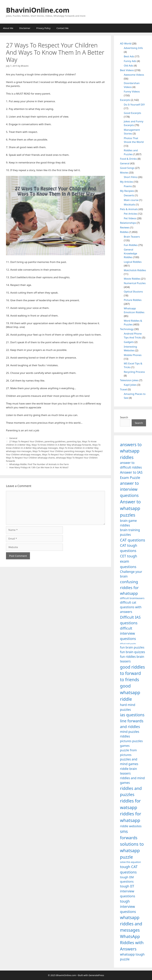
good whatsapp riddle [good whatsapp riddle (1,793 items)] (130, 692)
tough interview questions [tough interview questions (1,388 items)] (128, 906)
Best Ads (129, 56)
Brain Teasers (132, 237)
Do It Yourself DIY (134, 105)
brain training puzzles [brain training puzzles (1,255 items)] (130, 532)
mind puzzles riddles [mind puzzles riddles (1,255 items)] (130, 734)
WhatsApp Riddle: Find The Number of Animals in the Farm (39, 464)
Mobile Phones (133, 355)
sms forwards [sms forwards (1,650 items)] (129, 834)
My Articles (126, 182)
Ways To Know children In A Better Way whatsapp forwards (61, 445)
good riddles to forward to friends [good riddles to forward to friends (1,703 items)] (132, 673)
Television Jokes (129, 380)
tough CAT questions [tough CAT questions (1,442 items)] (129, 869)
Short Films (131, 177)
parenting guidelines (55, 441)
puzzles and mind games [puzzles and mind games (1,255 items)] (129, 762)
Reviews (125, 227)
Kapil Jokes (130, 385)
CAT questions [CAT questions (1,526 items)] (133, 540)
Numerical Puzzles (135, 283)
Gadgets (129, 342)
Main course (131, 200)
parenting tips (74, 441)
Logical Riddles (133, 262)
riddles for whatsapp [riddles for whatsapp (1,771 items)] (131, 817)
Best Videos (127, 70)
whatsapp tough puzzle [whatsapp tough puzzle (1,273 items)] (132, 957)
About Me (8, 28)
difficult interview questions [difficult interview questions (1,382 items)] (128, 633)
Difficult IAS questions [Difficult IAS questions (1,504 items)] (130, 620)
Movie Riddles (132, 279)
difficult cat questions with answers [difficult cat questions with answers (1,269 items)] (131, 607)
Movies (124, 173)
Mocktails (130, 204)
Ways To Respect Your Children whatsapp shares (30, 458)
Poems (128, 186)
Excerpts (125, 100)
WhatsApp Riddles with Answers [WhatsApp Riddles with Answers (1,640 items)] (132, 943)
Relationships (128, 223)
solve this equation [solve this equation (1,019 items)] (130, 862)
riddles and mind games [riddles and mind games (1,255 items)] (132, 780)
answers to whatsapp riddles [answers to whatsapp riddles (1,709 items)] (131, 451)
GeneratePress (96, 975)
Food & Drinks (128, 159)
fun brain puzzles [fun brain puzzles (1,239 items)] (132, 647)
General (13, 438)
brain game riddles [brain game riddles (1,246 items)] (128, 523)
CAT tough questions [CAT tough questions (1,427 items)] (128, 548)
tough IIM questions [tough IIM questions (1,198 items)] (127, 879)
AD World (126, 43)
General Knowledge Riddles (131, 253)
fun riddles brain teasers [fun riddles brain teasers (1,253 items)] (132, 659)
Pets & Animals (129, 209)
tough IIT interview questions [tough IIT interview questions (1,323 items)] (128, 891)
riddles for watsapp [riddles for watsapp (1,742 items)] (130, 804)
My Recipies (127, 191)
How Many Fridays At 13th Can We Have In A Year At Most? (39, 467)
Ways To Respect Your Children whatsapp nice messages (71, 455)
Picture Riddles (133, 300)
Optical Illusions (133, 292)
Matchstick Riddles (135, 270)
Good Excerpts (132, 113)
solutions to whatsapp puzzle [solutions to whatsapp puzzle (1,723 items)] (132, 850)
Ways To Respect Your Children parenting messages (59, 451)
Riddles (124, 232)
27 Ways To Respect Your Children (26, 441)
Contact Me (62, 28)
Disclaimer (25, 28)
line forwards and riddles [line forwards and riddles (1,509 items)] (132, 724)
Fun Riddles (131, 245)
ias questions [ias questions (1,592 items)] (132, 715)
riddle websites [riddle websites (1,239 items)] (131, 826)
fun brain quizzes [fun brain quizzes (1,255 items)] (132, 652)
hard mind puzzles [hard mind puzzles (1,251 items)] (128, 707)
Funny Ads (130, 61)
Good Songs (127, 168)
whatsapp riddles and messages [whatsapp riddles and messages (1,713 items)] (131, 924)
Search (124, 417)
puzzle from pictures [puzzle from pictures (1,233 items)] (128, 752)
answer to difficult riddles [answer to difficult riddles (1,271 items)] (131, 465)
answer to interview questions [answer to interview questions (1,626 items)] (129, 489)
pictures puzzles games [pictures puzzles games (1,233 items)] (131, 743)
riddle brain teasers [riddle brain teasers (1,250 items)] (128, 771)
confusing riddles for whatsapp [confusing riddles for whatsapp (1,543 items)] (129, 588)
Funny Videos (132, 91)
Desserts (129, 195)
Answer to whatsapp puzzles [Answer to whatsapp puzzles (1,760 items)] (130, 508)
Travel (123, 389)
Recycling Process (134, 372)
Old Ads (128, 66)
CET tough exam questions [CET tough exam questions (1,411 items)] (128, 561)
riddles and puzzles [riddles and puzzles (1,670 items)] (131, 791)
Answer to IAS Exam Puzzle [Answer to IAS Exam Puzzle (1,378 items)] (131, 475)
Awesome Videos (134, 75)
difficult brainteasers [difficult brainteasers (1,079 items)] (132, 598)
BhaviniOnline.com (38, 10)
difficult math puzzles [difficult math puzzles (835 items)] (128, 644)
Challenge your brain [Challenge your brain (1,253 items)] (131, 574)
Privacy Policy (44, 28)
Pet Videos (130, 218)
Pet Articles (131, 214)
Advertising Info (133, 48)
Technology (127, 329)
